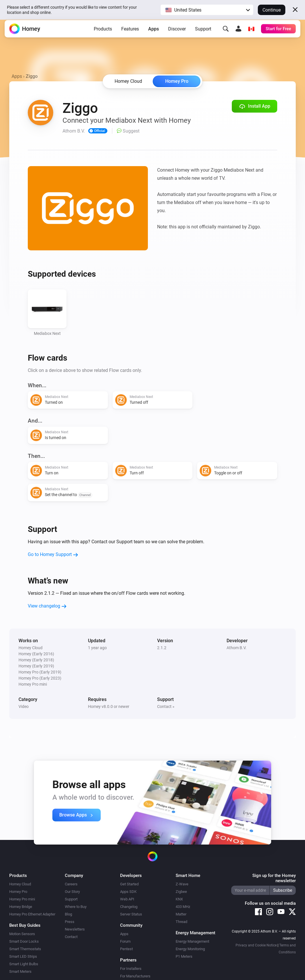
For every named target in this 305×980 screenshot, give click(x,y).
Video (24, 706)
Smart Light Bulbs (24, 964)
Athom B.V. (237, 648)
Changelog (129, 907)
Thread (181, 922)
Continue (272, 10)
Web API (127, 899)
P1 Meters (184, 956)
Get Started (129, 884)
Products (103, 33)
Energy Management (192, 941)
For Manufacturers (135, 976)
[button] (207, 10)
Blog (68, 914)
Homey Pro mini (22, 899)
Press (70, 922)
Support (203, 33)
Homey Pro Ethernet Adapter (32, 914)
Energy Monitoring (190, 949)
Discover (177, 33)
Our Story (72, 892)
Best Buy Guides (25, 925)
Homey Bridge (21, 907)
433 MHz (183, 907)
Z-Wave (182, 884)
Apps (154, 33)
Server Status (131, 914)
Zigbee (181, 892)
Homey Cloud (20, 884)
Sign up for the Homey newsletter (274, 878)
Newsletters (75, 929)
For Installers (131, 969)
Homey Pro (177, 81)
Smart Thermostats (25, 949)
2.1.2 (162, 648)
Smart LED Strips (23, 956)
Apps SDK (128, 892)
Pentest (126, 949)
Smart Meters (20, 971)
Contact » (166, 706)
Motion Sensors (22, 934)
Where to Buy (76, 907)
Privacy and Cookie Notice (256, 945)
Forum (125, 941)
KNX (179, 899)
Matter (181, 914)
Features (130, 33)
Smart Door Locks (24, 941)
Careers (71, 884)
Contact (71, 937)
